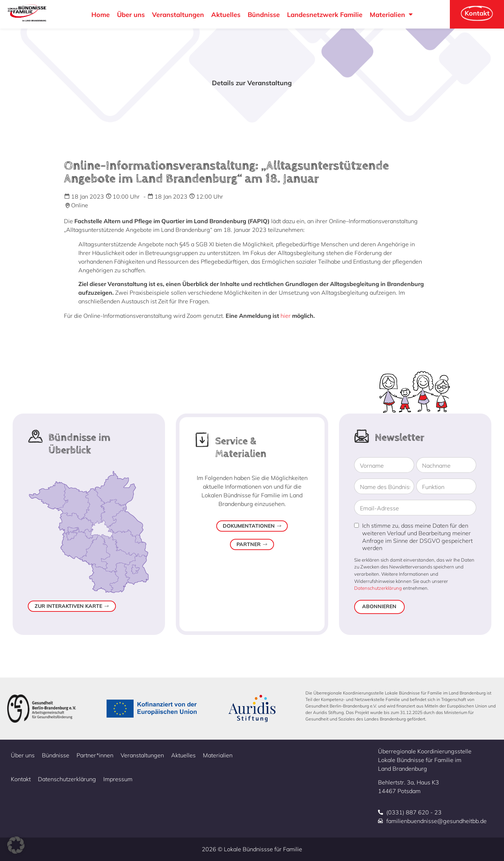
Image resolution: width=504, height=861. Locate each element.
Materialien (391, 14)
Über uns (131, 14)
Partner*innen (95, 755)
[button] (16, 845)
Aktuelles (226, 14)
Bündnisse (264, 14)
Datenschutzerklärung (378, 588)
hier (286, 316)
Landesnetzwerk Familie (325, 14)
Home (101, 14)
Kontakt (21, 779)
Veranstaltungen (178, 14)
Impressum (118, 779)
